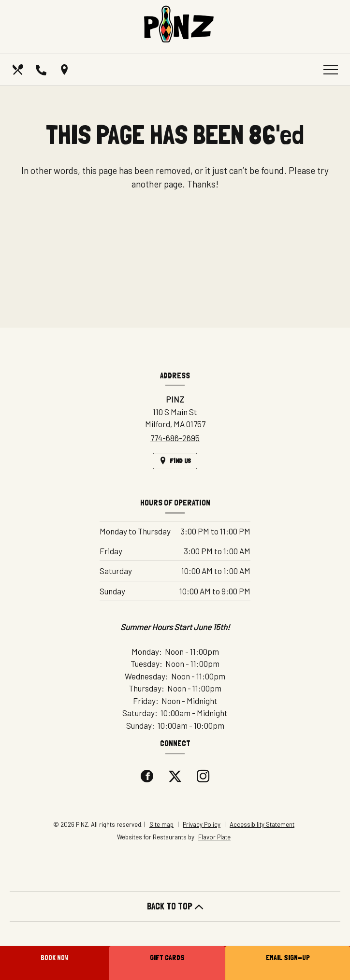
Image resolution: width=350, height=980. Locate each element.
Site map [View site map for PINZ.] (161, 824)
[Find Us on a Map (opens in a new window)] (65, 70)
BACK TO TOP (175, 906)
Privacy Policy (202, 824)
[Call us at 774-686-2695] (42, 70)
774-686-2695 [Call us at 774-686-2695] (175, 438)
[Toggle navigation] (331, 70)
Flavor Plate (214, 837)
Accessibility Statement (262, 824)
